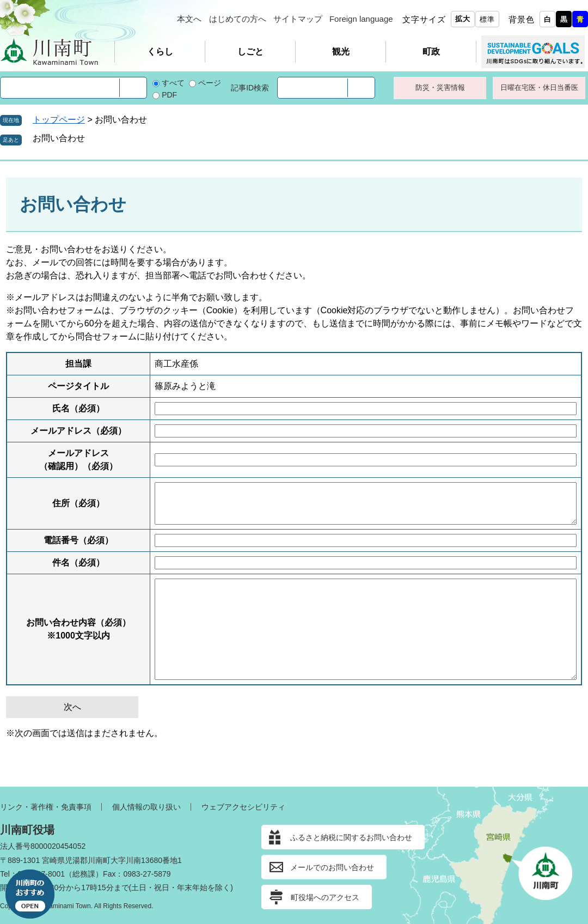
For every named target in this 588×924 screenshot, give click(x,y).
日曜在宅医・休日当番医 (539, 87)
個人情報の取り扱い (146, 807)
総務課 (84, 874)
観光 (341, 51)
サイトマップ (298, 19)
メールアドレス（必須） (78, 431)
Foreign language (361, 19)
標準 (487, 19)
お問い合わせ (59, 138)
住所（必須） (78, 503)
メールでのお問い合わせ (332, 867)
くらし (160, 51)
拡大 (463, 19)
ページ (210, 83)
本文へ (189, 19)
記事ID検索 (250, 88)
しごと (250, 51)
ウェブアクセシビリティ (243, 807)
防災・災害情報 (440, 87)
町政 (431, 51)
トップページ (59, 120)
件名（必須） (78, 563)
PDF (169, 95)
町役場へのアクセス (325, 897)
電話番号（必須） (78, 540)
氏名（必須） (78, 408)
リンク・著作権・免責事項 (46, 807)
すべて (173, 83)
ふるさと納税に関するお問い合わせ (351, 837)
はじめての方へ (238, 19)
